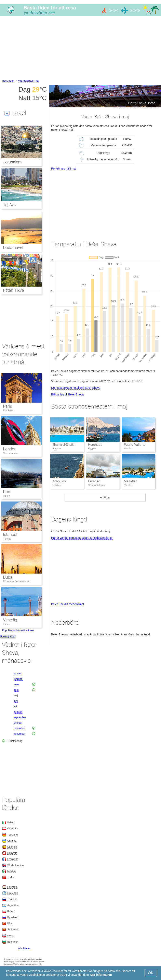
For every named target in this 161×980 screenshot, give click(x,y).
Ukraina (12, 841)
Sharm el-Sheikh (64, 445)
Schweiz (12, 853)
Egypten (12, 887)
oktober (18, 723)
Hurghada (95, 445)
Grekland (13, 893)
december (19, 734)
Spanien (12, 847)
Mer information (101, 975)
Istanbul (10, 534)
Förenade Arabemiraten (17, 581)
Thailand (12, 899)
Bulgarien (13, 942)
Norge (11, 936)
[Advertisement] (80, 48)
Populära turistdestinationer (18, 630)
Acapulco (59, 481)
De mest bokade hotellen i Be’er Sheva (76, 388)
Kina (10, 923)
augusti (18, 712)
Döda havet (13, 247)
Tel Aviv (10, 205)
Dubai (8, 577)
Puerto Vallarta (135, 445)
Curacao (94, 481)
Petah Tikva (14, 290)
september (20, 717)
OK (151, 973)
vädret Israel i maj (29, 81)
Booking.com (8, 636)
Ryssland (13, 917)
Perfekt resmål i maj (64, 169)
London (10, 449)
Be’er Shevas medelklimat (68, 604)
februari (18, 679)
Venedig (10, 620)
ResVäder (8, 81)
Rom (7, 492)
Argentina (13, 905)
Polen (11, 911)
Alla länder (24, 948)
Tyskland (12, 835)
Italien (6, 496)
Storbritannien (11, 453)
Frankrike (8, 410)
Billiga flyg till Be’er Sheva (67, 394)
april (16, 690)
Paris (8, 406)
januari (18, 673)
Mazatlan (131, 481)
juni (16, 701)
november (19, 728)
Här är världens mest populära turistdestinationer (82, 538)
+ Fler (105, 498)
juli (15, 706)
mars (17, 684)
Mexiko (11, 871)
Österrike (13, 828)
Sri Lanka (13, 929)
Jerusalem (12, 162)
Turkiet (7, 539)
